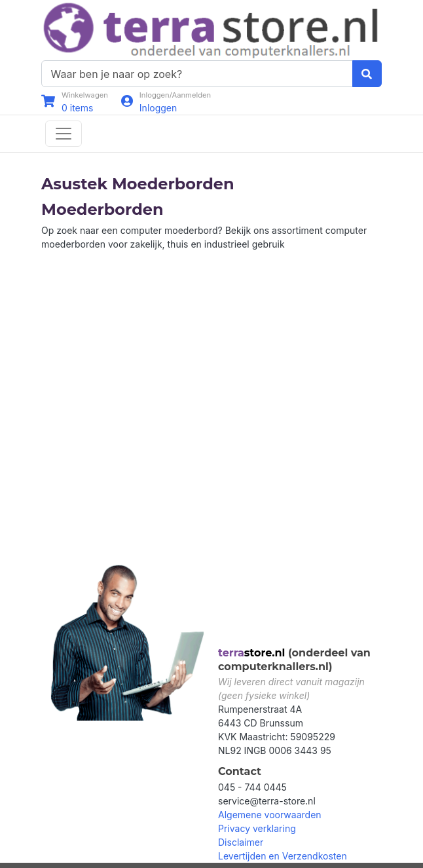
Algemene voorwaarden (270, 815)
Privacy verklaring (257, 828)
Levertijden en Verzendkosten (283, 856)
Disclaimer (241, 842)
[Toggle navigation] (64, 134)
